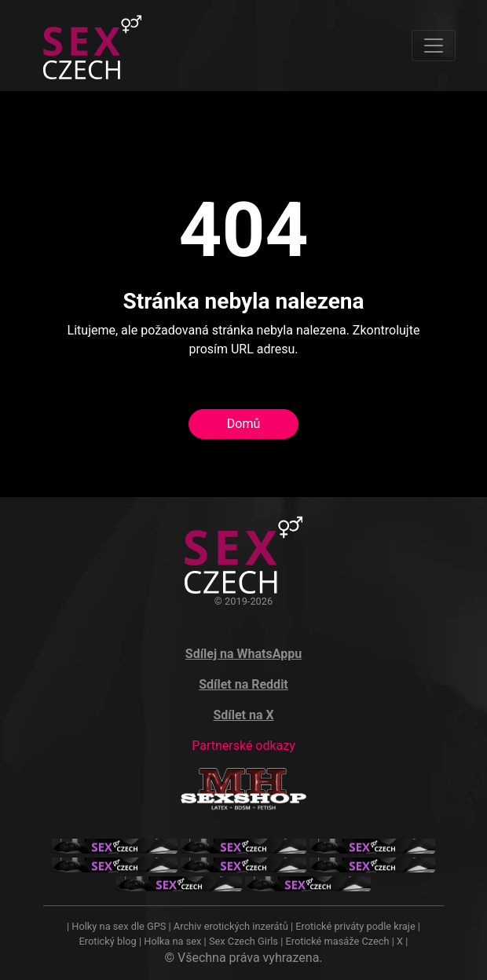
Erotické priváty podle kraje (355, 926)
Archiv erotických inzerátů (231, 926)
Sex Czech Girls (243, 941)
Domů (243, 424)
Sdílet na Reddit (243, 684)
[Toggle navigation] (434, 46)
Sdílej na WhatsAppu (243, 654)
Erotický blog (108, 941)
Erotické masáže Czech (337, 941)
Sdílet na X (243, 715)
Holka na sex (172, 941)
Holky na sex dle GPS (119, 926)
